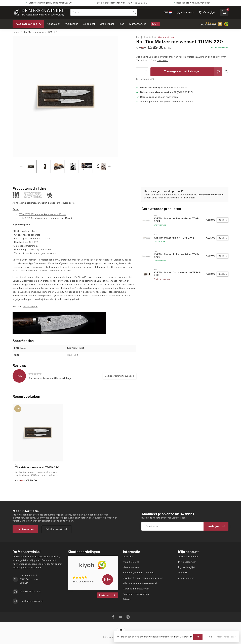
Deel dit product (145, 79)
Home (16, 32)
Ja (198, 637)
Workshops (72, 24)
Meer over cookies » (226, 637)
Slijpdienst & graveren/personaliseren (143, 578)
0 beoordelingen (166, 37)
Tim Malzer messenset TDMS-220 (41, 32)
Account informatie (188, 557)
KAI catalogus (30, 307)
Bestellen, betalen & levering (139, 573)
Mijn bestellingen (187, 562)
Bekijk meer (107, 595)
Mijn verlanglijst (187, 567)
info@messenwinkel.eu (211, 195)
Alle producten (186, 578)
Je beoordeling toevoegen (120, 376)
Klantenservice (138, 24)
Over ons (128, 557)
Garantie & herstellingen (136, 589)
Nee (210, 637)
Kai (138, 37)
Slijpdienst (89, 24)
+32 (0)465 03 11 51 (30, 592)
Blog (122, 24)
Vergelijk (183, 573)
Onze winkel (107, 24)
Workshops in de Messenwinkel (140, 583)
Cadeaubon (54, 24)
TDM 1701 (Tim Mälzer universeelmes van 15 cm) (46, 218)
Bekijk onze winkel (56, 529)
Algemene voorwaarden (136, 594)
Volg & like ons (131, 562)
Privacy (127, 599)
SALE (156, 24)
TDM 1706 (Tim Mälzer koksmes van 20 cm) (42, 214)
